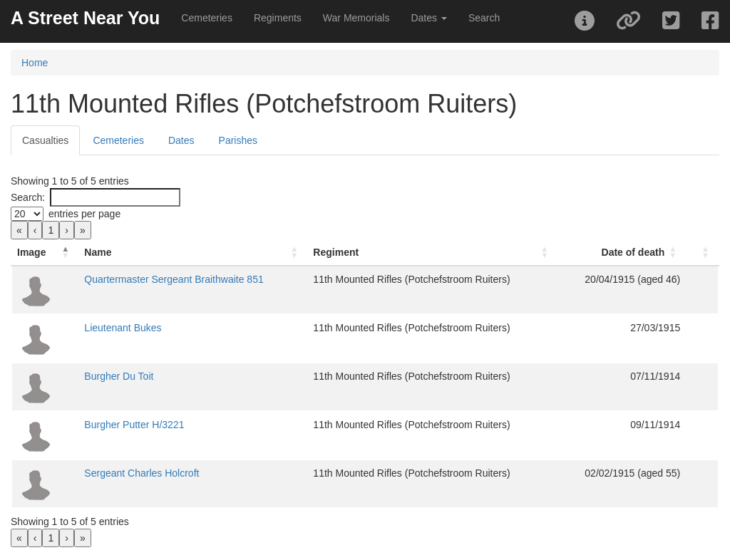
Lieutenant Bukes (123, 328)
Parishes (238, 140)
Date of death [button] (633, 252)
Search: (28, 197)
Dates (181, 140)
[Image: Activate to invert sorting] (45, 253)
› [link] (67, 230)
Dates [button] (428, 18)
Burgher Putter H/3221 (134, 425)
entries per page (84, 214)
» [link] (83, 230)
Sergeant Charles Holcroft (142, 473)
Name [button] (98, 252)
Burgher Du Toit (119, 376)
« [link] (19, 230)
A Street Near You (85, 18)
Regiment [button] (336, 252)
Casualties (45, 140)
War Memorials (356, 18)
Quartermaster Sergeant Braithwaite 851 (174, 279)
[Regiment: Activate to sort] (432, 253)
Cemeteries (207, 18)
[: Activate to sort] (702, 253)
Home (35, 63)
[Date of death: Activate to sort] (622, 253)
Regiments (278, 18)
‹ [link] (35, 230)
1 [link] (51, 230)
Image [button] (31, 252)
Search (484, 18)
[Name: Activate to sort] (193, 253)
